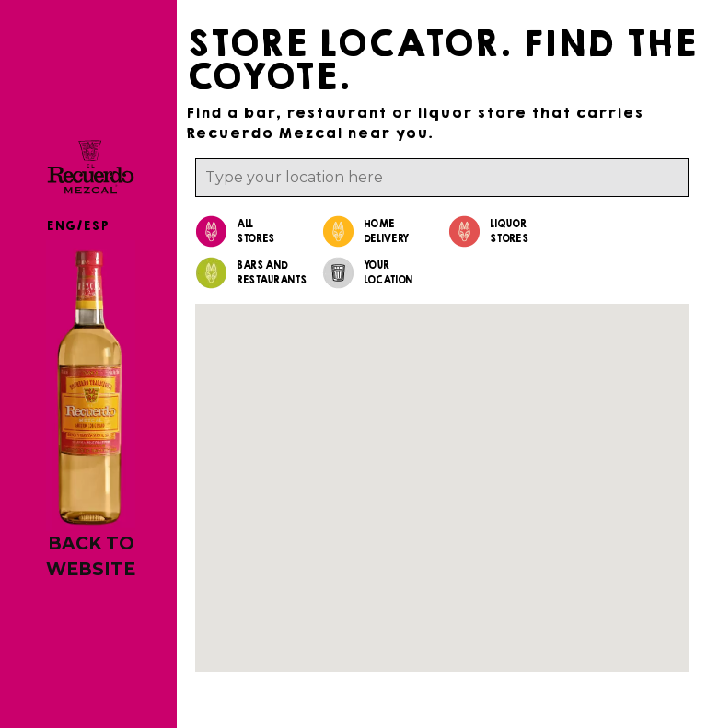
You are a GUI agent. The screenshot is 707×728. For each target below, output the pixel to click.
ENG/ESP (77, 226)
